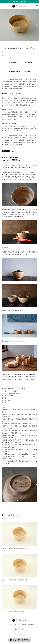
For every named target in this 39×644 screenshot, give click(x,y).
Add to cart (19, 67)
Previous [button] (3, 25)
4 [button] (22, 43)
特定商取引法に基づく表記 (27, 624)
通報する (14, 151)
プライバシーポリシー (11, 624)
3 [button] (20, 43)
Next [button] (36, 25)
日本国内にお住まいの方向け (20, 72)
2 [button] (19, 43)
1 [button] (18, 43)
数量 (3, 55)
